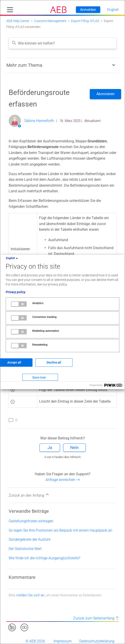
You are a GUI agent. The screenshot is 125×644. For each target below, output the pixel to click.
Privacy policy (16, 292)
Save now (39, 377)
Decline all (54, 362)
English (12, 258)
